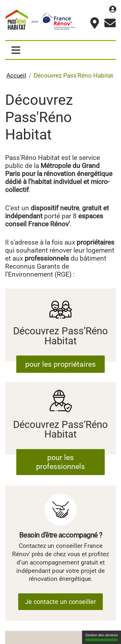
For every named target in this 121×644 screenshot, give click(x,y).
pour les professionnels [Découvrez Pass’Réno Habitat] (60, 453)
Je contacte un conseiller (60, 598)
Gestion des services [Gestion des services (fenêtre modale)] (102, 637)
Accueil (16, 75)
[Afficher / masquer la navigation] (16, 49)
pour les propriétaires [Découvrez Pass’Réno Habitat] (60, 361)
